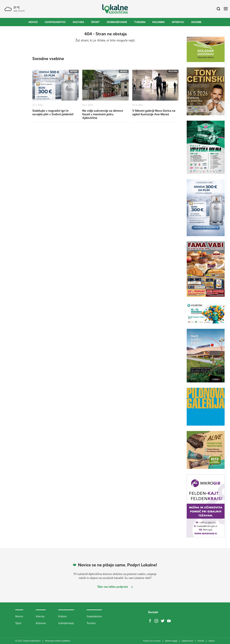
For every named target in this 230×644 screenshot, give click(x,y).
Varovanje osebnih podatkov (58, 641)
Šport (95, 22)
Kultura (78, 22)
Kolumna (159, 22)
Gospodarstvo (55, 22)
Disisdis (201, 641)
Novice (33, 22)
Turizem (140, 22)
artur (212, 641)
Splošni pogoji (171, 641)
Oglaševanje (188, 641)
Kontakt (153, 612)
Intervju (178, 22)
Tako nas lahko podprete (115, 587)
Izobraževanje (117, 22)
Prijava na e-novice (152, 641)
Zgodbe (196, 22)
